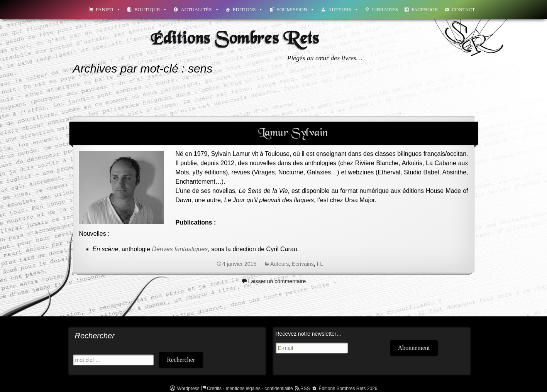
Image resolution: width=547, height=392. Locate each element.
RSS (305, 389)
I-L (320, 264)
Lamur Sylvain (293, 133)
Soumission (295, 9)
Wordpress (188, 389)
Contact (463, 9)
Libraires (385, 9)
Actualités (200, 9)
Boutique (151, 9)
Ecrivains (303, 264)
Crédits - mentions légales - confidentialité (250, 389)
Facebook (425, 9)
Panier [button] (108, 9)
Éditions (248, 9)
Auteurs (343, 9)
